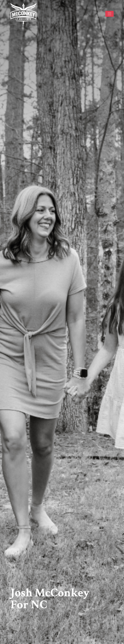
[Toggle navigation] (109, 14)
